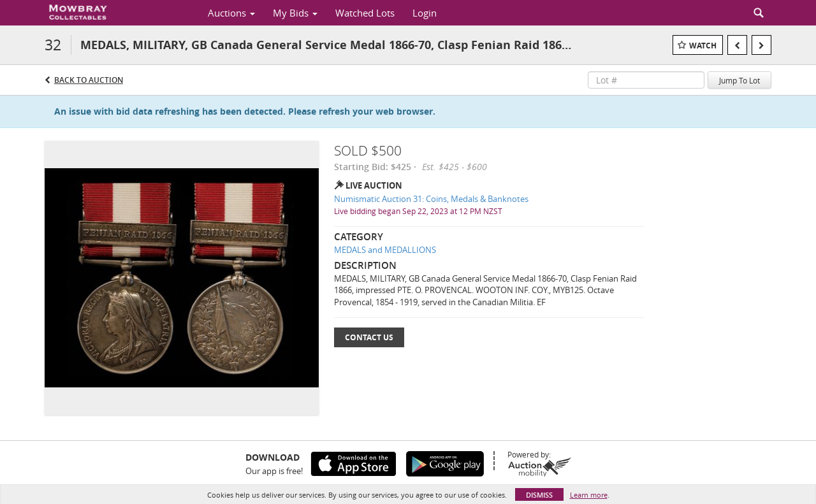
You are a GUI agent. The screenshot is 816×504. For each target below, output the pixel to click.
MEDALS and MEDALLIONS (385, 250)
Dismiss (539, 495)
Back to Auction (89, 80)
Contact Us (369, 337)
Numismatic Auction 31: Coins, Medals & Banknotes (431, 199)
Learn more (589, 495)
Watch (703, 46)
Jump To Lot (739, 80)
